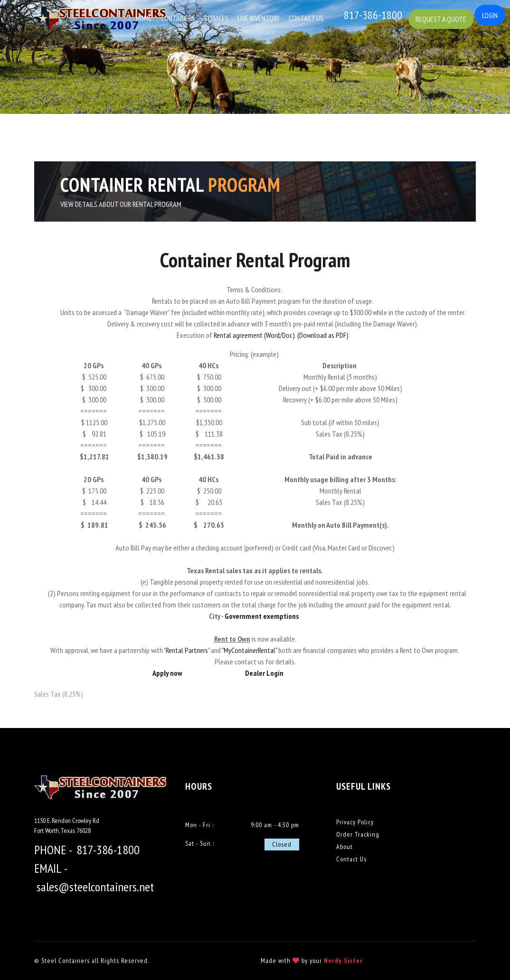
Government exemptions (262, 616)
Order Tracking (358, 834)
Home (145, 18)
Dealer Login (264, 673)
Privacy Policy (355, 822)
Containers (179, 18)
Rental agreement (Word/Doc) (254, 335)
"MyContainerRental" (249, 650)
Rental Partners (187, 650)
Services (217, 18)
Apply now (167, 673)
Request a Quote (443, 17)
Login (490, 15)
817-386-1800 (108, 850)
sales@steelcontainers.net (95, 887)
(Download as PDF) (322, 335)
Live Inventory (260, 18)
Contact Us (307, 18)
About (345, 847)
